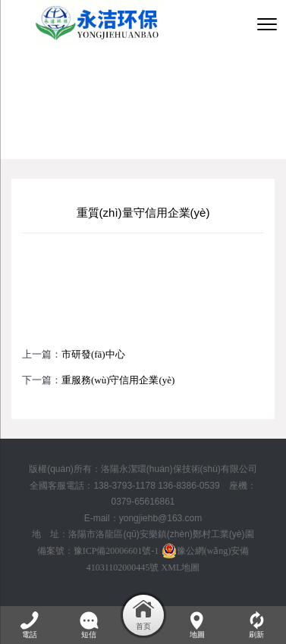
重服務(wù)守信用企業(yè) (118, 380)
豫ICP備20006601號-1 (116, 551)
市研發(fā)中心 (93, 354)
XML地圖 (181, 567)
